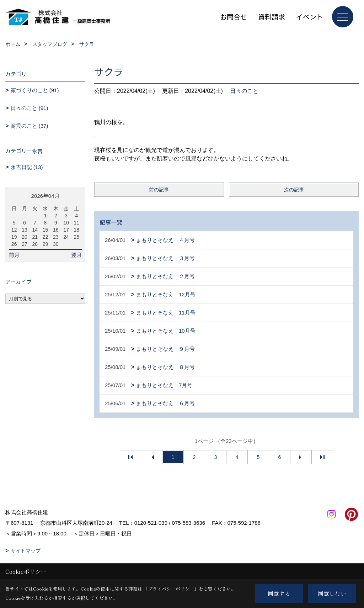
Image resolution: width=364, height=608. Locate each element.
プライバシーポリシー (171, 589)
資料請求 (272, 17)
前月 (14, 255)
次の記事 (294, 190)
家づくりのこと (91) (35, 90)
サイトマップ (26, 551)
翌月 (76, 255)
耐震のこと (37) (30, 126)
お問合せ (234, 17)
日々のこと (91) (30, 108)
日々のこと (244, 91)
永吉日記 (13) (27, 167)
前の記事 (159, 190)
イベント (310, 17)
